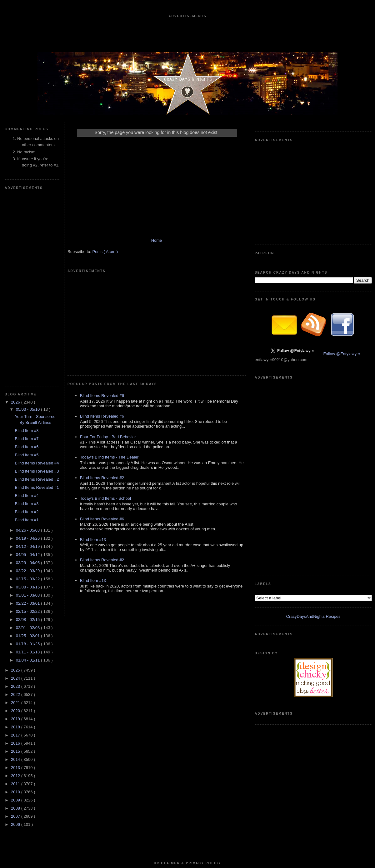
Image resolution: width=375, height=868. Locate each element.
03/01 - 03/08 (28, 408)
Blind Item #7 (27, 251)
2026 (16, 215)
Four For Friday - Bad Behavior (108, 343)
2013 (16, 580)
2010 (16, 605)
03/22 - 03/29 (28, 383)
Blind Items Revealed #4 (37, 276)
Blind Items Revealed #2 (37, 292)
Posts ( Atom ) (105, 252)
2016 (16, 556)
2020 (16, 523)
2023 (16, 499)
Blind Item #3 (27, 316)
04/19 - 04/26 (28, 351)
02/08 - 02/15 (28, 432)
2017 (16, 548)
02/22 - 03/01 (28, 416)
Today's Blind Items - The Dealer (109, 363)
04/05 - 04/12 (28, 367)
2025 (16, 483)
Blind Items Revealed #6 (102, 302)
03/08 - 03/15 (28, 400)
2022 (16, 507)
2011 (16, 596)
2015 (16, 564)
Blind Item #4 (27, 308)
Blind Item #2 (27, 324)
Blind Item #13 (93, 446)
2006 (16, 637)
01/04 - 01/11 (28, 473)
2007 (16, 629)
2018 (16, 540)
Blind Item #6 (27, 259)
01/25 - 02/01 (28, 448)
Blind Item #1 (27, 332)
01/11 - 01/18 (28, 465)
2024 (16, 491)
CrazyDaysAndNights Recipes (313, 335)
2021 (16, 515)
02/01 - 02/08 (28, 440)
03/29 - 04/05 (28, 375)
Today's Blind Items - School (105, 405)
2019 (16, 531)
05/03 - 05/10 (28, 222)
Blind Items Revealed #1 (37, 300)
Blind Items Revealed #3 (37, 284)
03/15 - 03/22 (28, 392)
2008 (16, 621)
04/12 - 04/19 (28, 359)
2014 (16, 572)
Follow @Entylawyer (342, 260)
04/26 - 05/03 (28, 343)
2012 (16, 588)
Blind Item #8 (27, 243)
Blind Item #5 (27, 268)
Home (157, 240)
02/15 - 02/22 (28, 424)
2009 (16, 613)
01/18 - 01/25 (28, 456)
